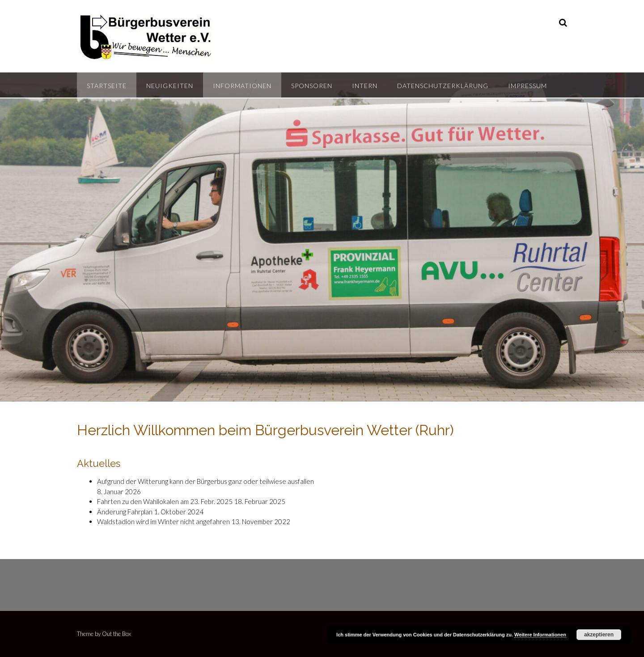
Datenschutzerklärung (443, 86)
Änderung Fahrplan (125, 512)
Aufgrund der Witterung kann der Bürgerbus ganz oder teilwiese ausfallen (205, 481)
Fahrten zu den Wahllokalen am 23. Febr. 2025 (165, 501)
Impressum (527, 86)
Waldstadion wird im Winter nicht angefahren (163, 521)
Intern (365, 86)
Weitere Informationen (540, 635)
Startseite (107, 86)
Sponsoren (312, 86)
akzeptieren (599, 635)
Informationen (242, 86)
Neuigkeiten (170, 86)
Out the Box (117, 634)
